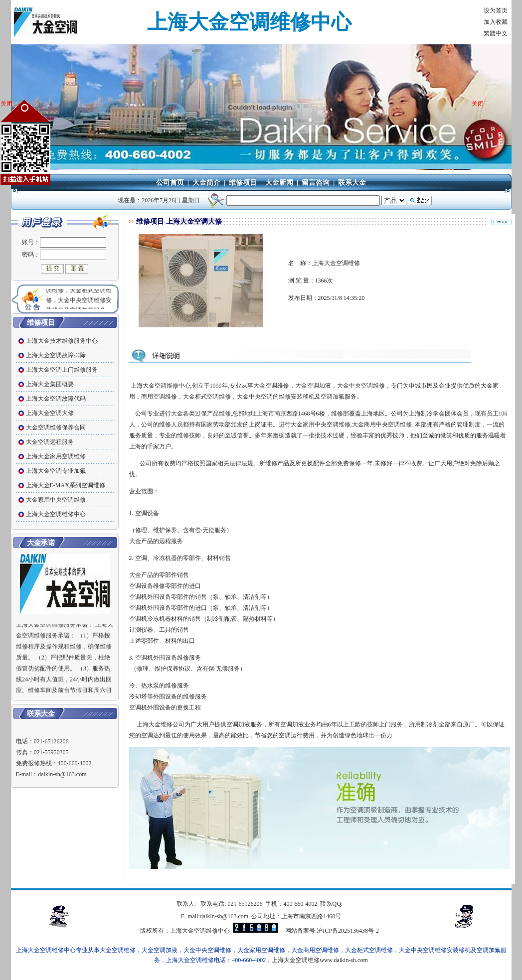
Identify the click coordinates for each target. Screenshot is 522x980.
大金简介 (206, 183)
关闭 (6, 104)
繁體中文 (496, 33)
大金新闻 (279, 183)
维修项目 (243, 183)
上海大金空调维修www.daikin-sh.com (320, 960)
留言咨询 (316, 183)
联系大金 (352, 183)
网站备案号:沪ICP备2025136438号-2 (332, 931)
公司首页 (170, 183)
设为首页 (496, 10)
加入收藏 (496, 22)
